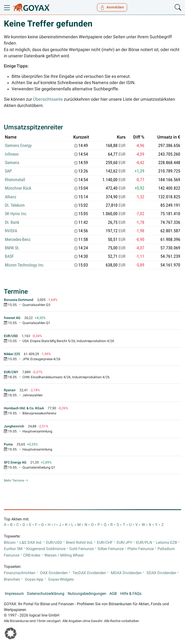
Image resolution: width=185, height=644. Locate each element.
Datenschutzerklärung (46, 594)
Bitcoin (10, 543)
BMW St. (12, 248)
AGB (113, 594)
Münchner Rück (18, 188)
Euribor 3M (13, 549)
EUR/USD (54, 543)
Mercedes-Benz (18, 239)
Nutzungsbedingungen (87, 594)
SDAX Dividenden (161, 573)
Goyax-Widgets (61, 579)
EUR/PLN (144, 543)
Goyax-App (34, 579)
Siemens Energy (18, 146)
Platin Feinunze (141, 549)
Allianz (11, 197)
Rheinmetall (15, 180)
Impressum (14, 594)
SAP (8, 171)
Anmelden (112, 7)
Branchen (12, 579)
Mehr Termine (16, 480)
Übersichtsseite (48, 99)
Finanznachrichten (20, 573)
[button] (11, 633)
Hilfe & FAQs (131, 594)
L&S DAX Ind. (31, 543)
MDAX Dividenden (126, 573)
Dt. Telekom (15, 205)
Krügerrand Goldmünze (46, 549)
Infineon (12, 154)
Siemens (12, 163)
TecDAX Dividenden (89, 573)
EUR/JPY (124, 543)
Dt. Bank (12, 222)
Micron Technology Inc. (25, 265)
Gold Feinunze (82, 549)
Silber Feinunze (111, 549)
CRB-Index (32, 555)
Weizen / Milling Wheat (64, 555)
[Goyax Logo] (31, 7)
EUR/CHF (105, 543)
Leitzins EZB (166, 543)
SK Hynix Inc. (16, 214)
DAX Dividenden (54, 573)
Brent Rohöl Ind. (79, 543)
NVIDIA (11, 231)
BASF (9, 256)
